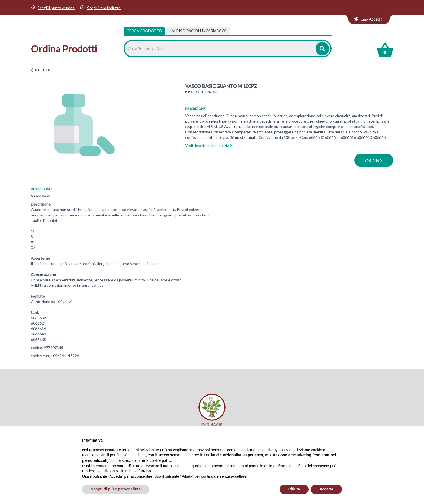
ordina (374, 160)
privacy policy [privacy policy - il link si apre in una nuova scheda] (277, 450)
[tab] (198, 31)
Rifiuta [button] (294, 489)
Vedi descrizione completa (209, 145)
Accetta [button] (326, 489)
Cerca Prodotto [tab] (144, 31)
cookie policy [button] (160, 460)
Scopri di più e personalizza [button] (116, 489)
